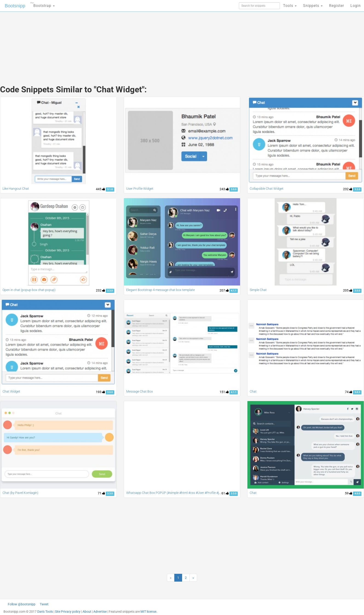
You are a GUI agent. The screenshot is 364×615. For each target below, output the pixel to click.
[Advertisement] (148, 44)
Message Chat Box (140, 391)
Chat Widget (11, 391)
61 (225, 493)
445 (100, 189)
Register (337, 6)
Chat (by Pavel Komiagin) (20, 493)
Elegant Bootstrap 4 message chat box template (161, 290)
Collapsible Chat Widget (267, 189)
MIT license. (149, 612)
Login (356, 6)
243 (224, 189)
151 (224, 392)
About (87, 612)
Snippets (313, 6)
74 (349, 392)
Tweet (44, 604)
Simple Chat (258, 290)
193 (100, 392)
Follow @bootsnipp (22, 604)
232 (348, 189)
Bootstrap (43, 4)
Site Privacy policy (68, 612)
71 (101, 493)
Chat (253, 391)
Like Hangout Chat (16, 189)
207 (224, 290)
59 (349, 493)
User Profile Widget (140, 189)
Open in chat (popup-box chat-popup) (29, 290)
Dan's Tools (45, 612)
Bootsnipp (15, 6)
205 (348, 290)
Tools (290, 6)
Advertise (100, 612)
